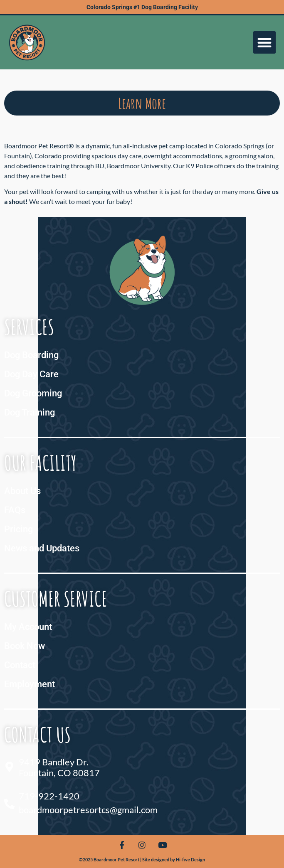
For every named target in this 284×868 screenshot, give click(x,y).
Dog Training (30, 412)
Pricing (19, 529)
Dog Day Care (31, 374)
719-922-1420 (49, 796)
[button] (264, 42)
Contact (20, 665)
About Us (22, 491)
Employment (30, 684)
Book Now (25, 646)
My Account (28, 627)
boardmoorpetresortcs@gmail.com (88, 810)
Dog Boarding (31, 355)
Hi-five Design (190, 859)
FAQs (15, 510)
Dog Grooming (33, 393)
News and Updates (42, 548)
